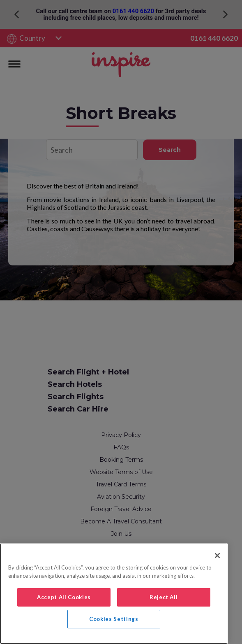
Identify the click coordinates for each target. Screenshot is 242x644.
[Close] (217, 556)
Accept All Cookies (64, 597)
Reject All (164, 597)
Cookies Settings (114, 619)
